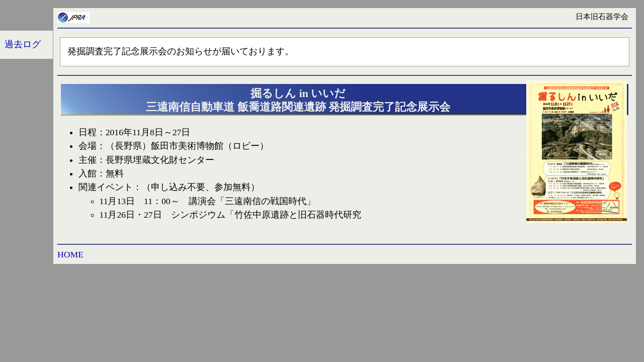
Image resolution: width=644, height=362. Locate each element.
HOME (70, 254)
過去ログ (23, 44)
